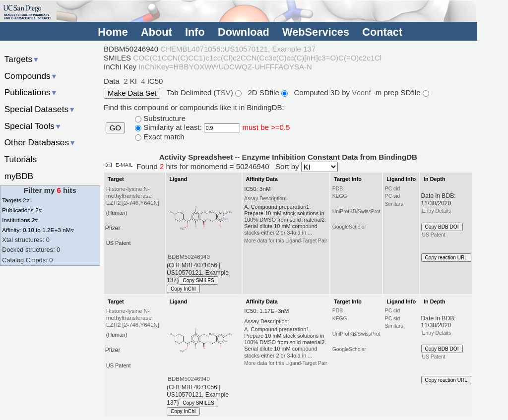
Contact (382, 32)
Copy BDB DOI (442, 227)
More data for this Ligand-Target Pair (286, 241)
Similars (394, 204)
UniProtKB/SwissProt (356, 211)
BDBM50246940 (189, 257)
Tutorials (21, 159)
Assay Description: (265, 199)
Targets (22, 59)
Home (113, 32)
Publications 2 (22, 210)
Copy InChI (183, 289)
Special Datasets (40, 109)
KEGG (340, 196)
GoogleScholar (349, 227)
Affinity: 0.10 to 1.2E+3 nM (38, 230)
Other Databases (40, 142)
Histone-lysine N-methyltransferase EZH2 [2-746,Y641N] (133, 196)
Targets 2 (15, 200)
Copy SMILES (198, 280)
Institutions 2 (20, 220)
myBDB (19, 176)
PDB (338, 189)
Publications (31, 92)
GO (115, 128)
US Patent (434, 235)
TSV (223, 92)
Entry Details (437, 211)
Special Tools (33, 126)
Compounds (31, 76)
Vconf (362, 92)
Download (244, 32)
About (157, 32)
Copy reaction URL (446, 258)
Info (195, 32)
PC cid (392, 189)
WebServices (316, 32)
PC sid (392, 196)
